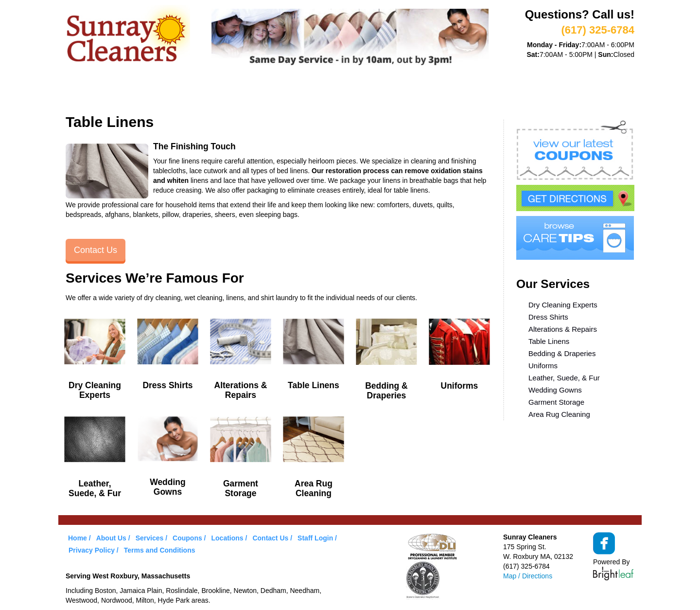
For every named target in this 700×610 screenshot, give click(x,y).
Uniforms (543, 366)
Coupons (303, 91)
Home (86, 91)
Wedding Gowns (555, 390)
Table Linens (549, 341)
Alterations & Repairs (563, 329)
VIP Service (245, 91)
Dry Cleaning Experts (563, 305)
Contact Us (96, 250)
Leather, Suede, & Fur (564, 378)
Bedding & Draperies (562, 353)
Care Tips (358, 91)
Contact (471, 91)
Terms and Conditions (160, 550)
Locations (415, 91)
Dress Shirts (548, 317)
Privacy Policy (92, 550)
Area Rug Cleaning (559, 414)
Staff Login (315, 538)
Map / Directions (528, 576)
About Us (133, 91)
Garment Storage (556, 402)
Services (187, 91)
